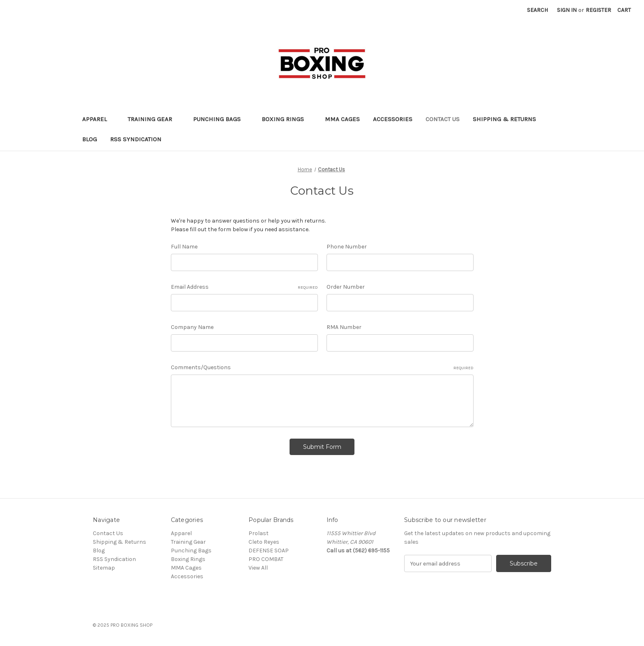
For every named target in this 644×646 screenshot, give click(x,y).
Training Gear (154, 119)
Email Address (244, 287)
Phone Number (347, 247)
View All (258, 568)
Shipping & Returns (504, 119)
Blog (90, 139)
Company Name (192, 327)
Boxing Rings (287, 119)
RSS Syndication (136, 139)
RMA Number (344, 327)
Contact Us (443, 119)
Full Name (184, 247)
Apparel (98, 119)
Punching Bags (221, 119)
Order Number (346, 287)
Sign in (567, 10)
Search (537, 10)
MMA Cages (342, 119)
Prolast (259, 533)
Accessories (393, 119)
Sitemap (104, 568)
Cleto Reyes (264, 542)
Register (598, 10)
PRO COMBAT (266, 559)
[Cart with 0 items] (624, 10)
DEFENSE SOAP (269, 551)
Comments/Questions (322, 368)
